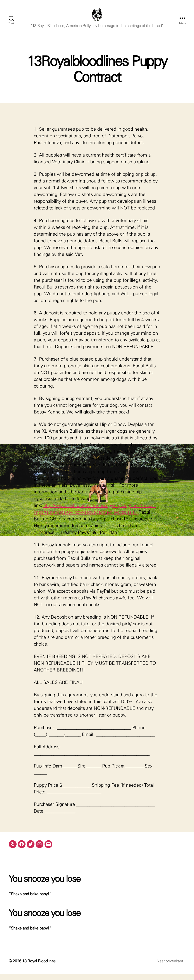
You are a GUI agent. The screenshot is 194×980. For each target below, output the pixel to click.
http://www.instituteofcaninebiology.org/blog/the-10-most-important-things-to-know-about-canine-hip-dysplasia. (94, 519)
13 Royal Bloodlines (39, 968)
